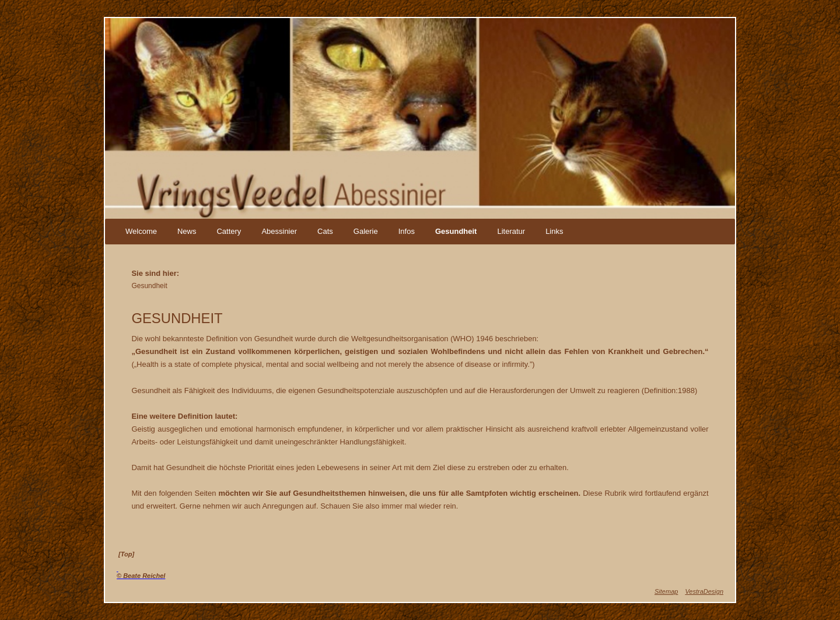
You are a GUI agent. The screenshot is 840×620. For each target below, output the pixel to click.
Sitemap (666, 591)
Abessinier (279, 231)
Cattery (229, 231)
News (187, 231)
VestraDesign (704, 591)
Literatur (511, 231)
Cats (325, 231)
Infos (407, 231)
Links (554, 231)
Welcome (141, 231)
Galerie (366, 231)
